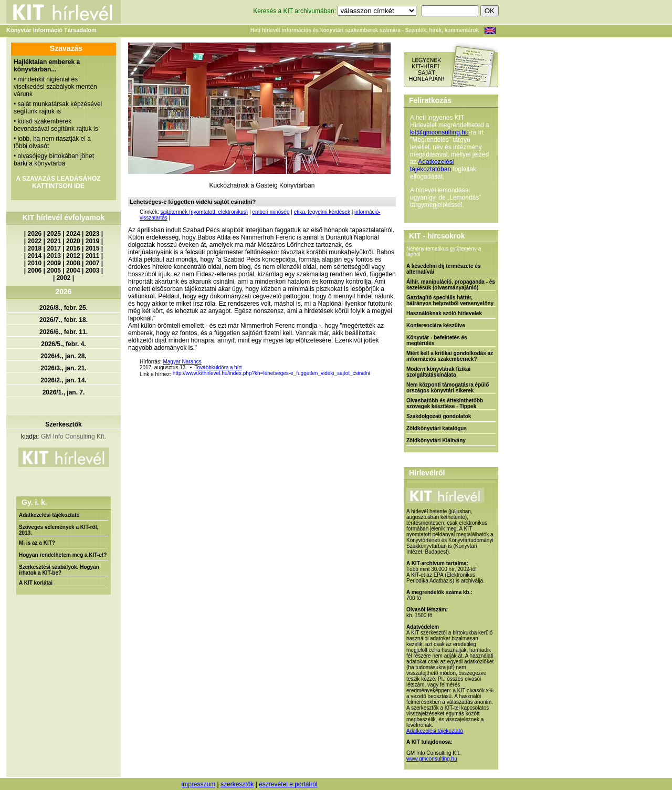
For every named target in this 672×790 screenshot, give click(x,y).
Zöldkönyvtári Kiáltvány (436, 440)
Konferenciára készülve (436, 325)
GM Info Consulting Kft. (73, 436)
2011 (93, 256)
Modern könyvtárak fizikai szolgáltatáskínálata (438, 372)
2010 (35, 263)
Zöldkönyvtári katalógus (437, 428)
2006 (35, 271)
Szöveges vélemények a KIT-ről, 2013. (59, 530)
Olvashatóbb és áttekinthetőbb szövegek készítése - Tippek (445, 403)
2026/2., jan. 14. (63, 380)
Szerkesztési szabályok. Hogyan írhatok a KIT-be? (59, 570)
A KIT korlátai (36, 583)
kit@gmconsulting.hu (439, 132)
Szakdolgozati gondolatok (439, 416)
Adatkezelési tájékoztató (49, 515)
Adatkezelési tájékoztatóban (432, 165)
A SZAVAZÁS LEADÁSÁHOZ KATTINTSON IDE (58, 182)
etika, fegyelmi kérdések (322, 212)
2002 (64, 278)
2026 (35, 234)
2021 (54, 241)
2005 (54, 271)
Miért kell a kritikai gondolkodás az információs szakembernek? (450, 356)
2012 (73, 256)
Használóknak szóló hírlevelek (444, 313)
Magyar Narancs (182, 362)
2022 (35, 241)
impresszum (198, 784)
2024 (73, 234)
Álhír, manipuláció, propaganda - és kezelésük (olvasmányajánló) (451, 285)
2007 (93, 263)
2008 (73, 263)
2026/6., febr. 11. (64, 332)
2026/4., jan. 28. (63, 356)
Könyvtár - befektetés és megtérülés (437, 340)
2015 (93, 248)
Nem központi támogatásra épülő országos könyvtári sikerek (448, 388)
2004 (73, 271)
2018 (35, 248)
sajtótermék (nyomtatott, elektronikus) (204, 212)
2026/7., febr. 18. (64, 320)
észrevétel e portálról (288, 784)
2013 (54, 256)
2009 (54, 263)
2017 (54, 248)
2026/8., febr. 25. (64, 308)
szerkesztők (237, 784)
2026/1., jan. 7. (64, 392)
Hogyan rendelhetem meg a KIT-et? (63, 555)
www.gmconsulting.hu (432, 759)
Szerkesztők (63, 424)
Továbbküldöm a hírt (218, 367)
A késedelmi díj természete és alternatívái (443, 269)
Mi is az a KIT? (37, 543)
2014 (35, 256)
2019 (93, 241)
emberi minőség (271, 212)
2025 (54, 234)
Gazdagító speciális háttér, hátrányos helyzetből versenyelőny (450, 300)
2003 (93, 271)
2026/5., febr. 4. (63, 344)
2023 (93, 234)
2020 (73, 241)
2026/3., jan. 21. (63, 368)
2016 (73, 248)
